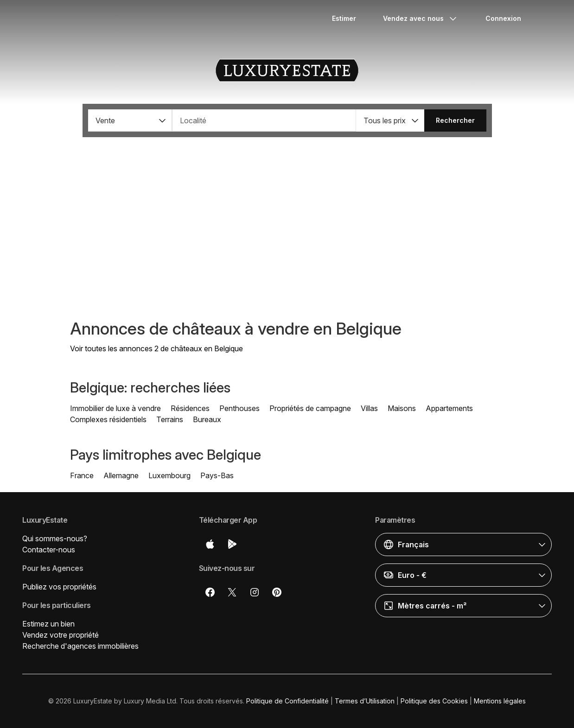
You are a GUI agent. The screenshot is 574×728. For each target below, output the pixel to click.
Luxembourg (169, 475)
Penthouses (239, 408)
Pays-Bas (217, 475)
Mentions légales (500, 701)
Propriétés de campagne (310, 408)
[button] (130, 120)
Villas (369, 408)
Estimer (344, 18)
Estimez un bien (48, 624)
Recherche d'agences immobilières (80, 646)
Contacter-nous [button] (49, 550)
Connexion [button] (503, 18)
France (82, 475)
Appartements (449, 408)
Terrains (170, 419)
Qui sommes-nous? (55, 538)
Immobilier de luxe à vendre (115, 408)
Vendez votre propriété (61, 635)
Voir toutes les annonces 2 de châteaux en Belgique (156, 348)
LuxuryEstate (287, 70)
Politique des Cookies (434, 701)
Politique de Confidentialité (287, 701)
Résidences (190, 408)
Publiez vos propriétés (59, 587)
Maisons (402, 408)
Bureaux (207, 419)
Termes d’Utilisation (365, 701)
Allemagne (121, 475)
